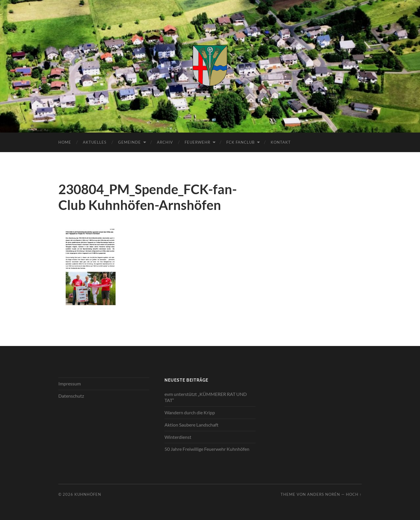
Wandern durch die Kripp (190, 412)
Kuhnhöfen (88, 494)
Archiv (165, 142)
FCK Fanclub (240, 142)
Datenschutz (71, 396)
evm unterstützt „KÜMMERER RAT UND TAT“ (206, 397)
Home (65, 142)
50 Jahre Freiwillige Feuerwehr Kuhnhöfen (207, 449)
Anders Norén (324, 494)
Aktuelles (95, 142)
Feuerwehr (197, 142)
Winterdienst (178, 437)
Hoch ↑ (354, 494)
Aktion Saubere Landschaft (191, 425)
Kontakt (281, 142)
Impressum (70, 384)
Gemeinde (129, 142)
